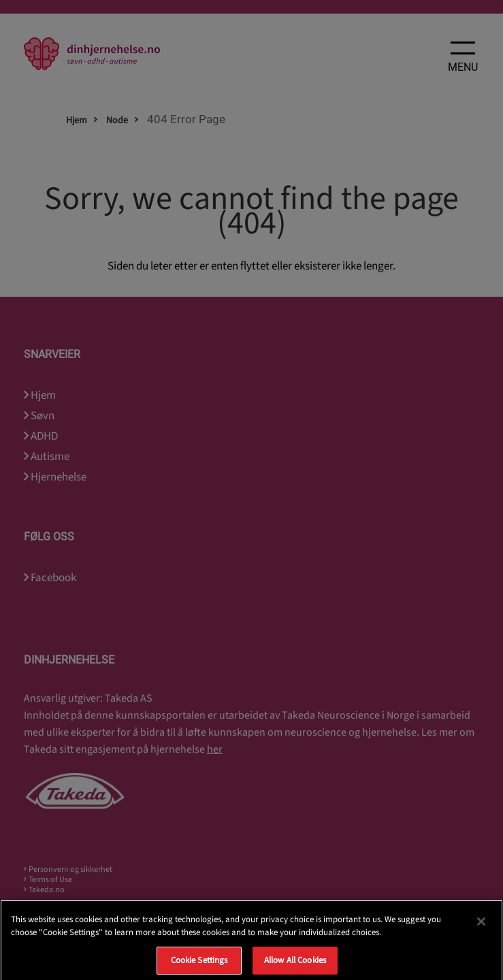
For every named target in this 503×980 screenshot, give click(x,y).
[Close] (481, 926)
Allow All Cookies (295, 965)
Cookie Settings (199, 965)
